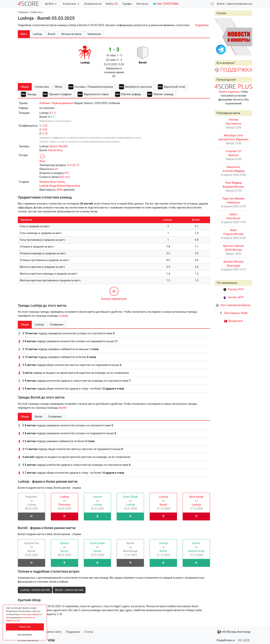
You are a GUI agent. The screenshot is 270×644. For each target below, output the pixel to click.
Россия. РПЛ (233, 289)
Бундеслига (234, 321)
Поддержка (73, 632)
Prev (220, 37)
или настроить (25, 635)
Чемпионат (94, 34)
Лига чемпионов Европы (233, 305)
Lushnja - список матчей (35, 590)
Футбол (51, 4)
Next (247, 37)
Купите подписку (229, 92)
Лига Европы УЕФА (233, 313)
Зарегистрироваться (239, 4)
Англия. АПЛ (233, 297)
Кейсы (112, 4)
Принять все (25, 627)
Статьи (89, 632)
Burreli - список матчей (69, 590)
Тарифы (127, 4)
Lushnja (64, 316)
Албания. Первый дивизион (57, 103)
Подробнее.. (202, 25)
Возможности (93, 4)
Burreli (63, 408)
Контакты (142, 4)
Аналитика (71, 4)
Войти (221, 4)
